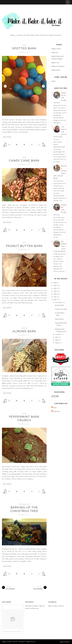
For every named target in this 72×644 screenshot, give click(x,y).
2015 (55, 291)
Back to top (65, 642)
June (57, 337)
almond (24, 328)
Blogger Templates (7, 642)
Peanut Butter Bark (24, 246)
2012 (55, 300)
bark (24, 45)
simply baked (56, 70)
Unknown (57, 411)
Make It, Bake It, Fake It (56, 606)
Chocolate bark (24, 504)
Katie (55, 408)
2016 (55, 288)
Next (43, 86)
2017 (55, 286)
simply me (55, 52)
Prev (5, 86)
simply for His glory (58, 66)
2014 (55, 294)
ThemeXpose (22, 642)
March (58, 343)
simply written (56, 49)
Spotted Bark (24, 48)
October (58, 334)
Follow (54, 81)
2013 (55, 297)
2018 (55, 283)
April (57, 340)
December (59, 302)
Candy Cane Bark (24, 161)
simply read (55, 63)
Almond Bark (24, 331)
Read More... (8, 137)
